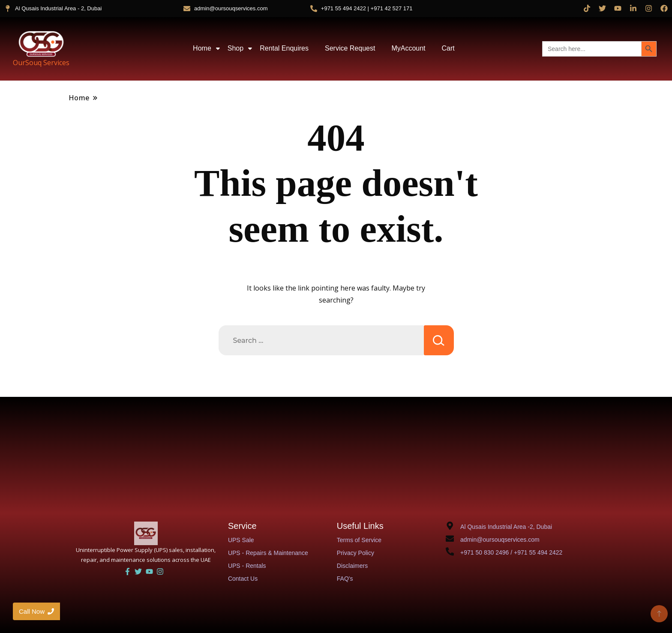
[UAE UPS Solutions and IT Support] (146, 533)
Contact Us (243, 579)
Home (204, 48)
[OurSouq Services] (41, 44)
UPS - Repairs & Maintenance (268, 553)
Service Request (350, 48)
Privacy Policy (355, 553)
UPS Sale (241, 540)
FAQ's (345, 579)
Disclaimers (352, 566)
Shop (237, 48)
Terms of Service (359, 540)
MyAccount (408, 48)
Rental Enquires (284, 48)
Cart (448, 48)
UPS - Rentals (247, 566)
